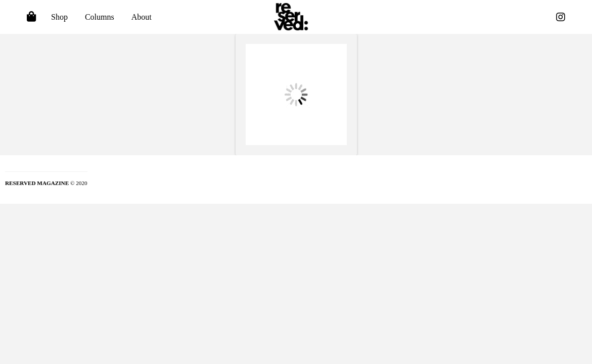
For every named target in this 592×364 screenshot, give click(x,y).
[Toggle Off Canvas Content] (31, 17)
